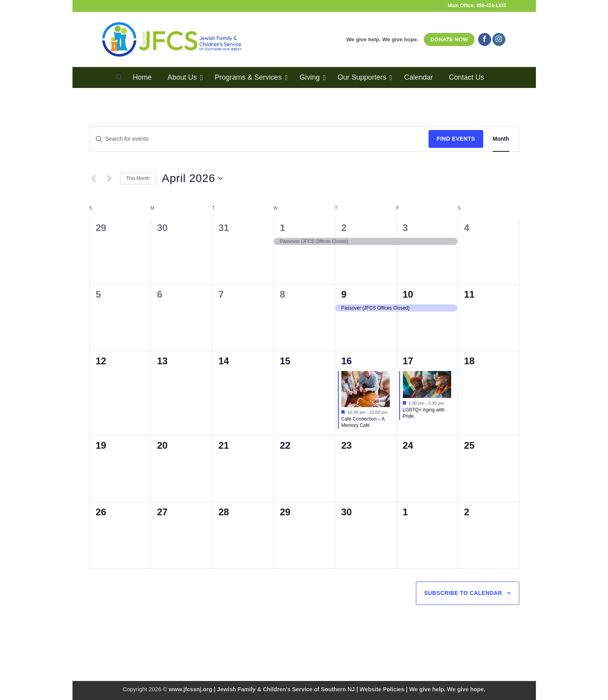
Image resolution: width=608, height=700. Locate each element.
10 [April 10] (408, 294)
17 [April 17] (408, 361)
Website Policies (382, 689)
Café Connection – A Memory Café (363, 422)
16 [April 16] (347, 361)
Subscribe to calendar (463, 593)
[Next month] (109, 178)
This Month (138, 178)
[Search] (119, 77)
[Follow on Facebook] (485, 40)
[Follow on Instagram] (499, 40)
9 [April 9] (344, 294)
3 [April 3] (405, 228)
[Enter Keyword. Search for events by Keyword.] (259, 139)
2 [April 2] (344, 228)
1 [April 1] (283, 228)
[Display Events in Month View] (501, 139)
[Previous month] (94, 178)
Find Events (456, 139)
